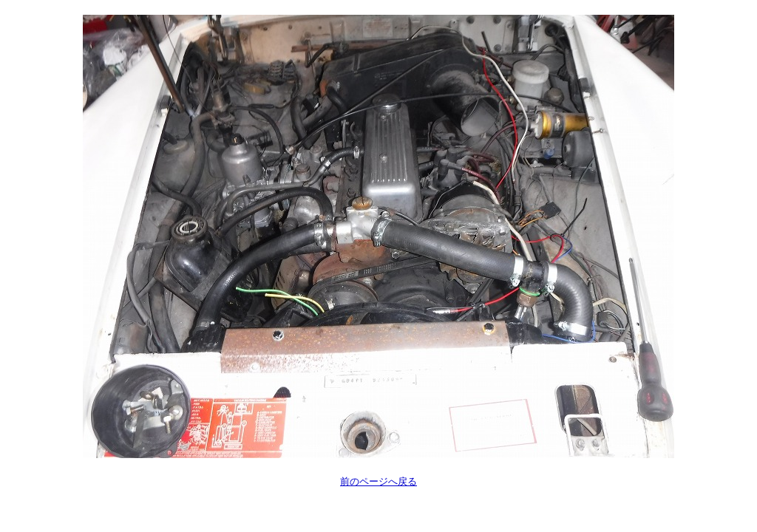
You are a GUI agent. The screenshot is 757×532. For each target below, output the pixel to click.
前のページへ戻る (378, 481)
